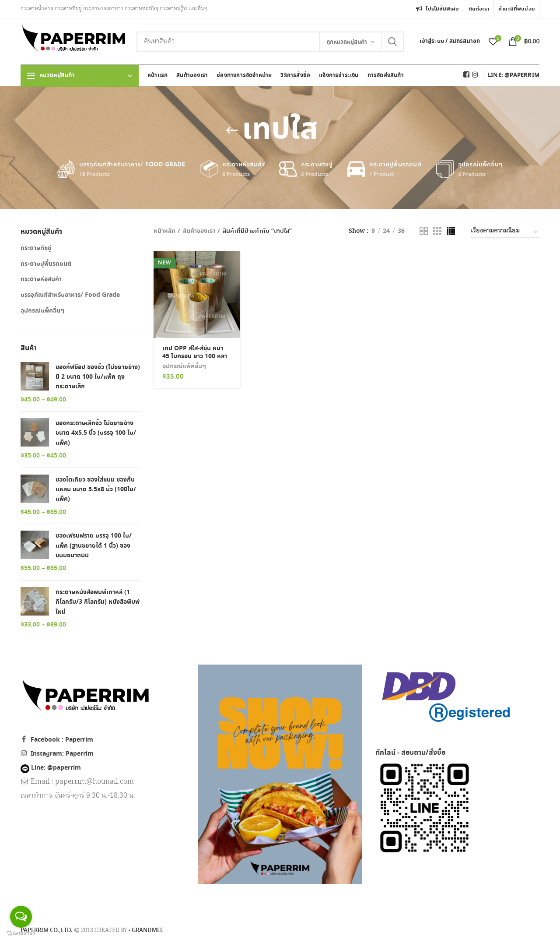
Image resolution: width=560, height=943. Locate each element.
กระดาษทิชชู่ (36, 248)
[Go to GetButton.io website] (21, 934)
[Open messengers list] (21, 917)
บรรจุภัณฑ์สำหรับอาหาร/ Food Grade (70, 295)
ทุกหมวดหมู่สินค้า (347, 42)
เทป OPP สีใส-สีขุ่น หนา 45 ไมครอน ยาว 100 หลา (195, 352)
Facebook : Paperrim (62, 740)
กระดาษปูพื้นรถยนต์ (46, 264)
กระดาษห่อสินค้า (41, 279)
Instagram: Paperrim (62, 754)
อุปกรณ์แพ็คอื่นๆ (184, 366)
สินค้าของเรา (199, 231)
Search (392, 42)
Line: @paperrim (51, 768)
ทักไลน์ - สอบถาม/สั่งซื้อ (410, 753)
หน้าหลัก (164, 231)
